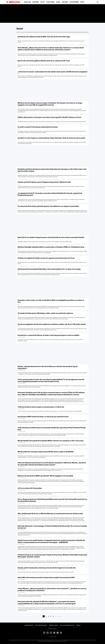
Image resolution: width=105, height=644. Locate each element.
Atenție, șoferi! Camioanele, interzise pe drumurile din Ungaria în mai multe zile (47, 568)
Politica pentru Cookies (41, 625)
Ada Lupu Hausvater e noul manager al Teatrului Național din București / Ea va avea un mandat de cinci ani (52, 527)
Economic (36, 2)
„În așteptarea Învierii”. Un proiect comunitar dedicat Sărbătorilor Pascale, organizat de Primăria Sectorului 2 (50, 194)
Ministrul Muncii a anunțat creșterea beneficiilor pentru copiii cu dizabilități (46, 452)
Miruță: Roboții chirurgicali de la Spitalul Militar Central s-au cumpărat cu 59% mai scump (51, 441)
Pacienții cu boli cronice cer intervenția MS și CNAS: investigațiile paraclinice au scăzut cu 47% (51, 301)
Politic (43, 2)
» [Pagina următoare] (58, 616)
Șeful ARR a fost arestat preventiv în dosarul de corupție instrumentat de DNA (46, 577)
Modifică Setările (52, 629)
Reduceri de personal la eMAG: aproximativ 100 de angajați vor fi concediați (45, 476)
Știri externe (50, 2)
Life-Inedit (65, 2)
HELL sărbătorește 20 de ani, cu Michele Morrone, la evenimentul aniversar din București (50, 514)
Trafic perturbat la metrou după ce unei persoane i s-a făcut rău (41, 407)
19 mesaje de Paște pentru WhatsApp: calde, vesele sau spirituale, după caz (45, 313)
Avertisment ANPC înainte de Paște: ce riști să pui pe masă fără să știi (43, 417)
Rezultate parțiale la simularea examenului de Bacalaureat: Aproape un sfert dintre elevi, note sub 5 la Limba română (52, 170)
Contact (78, 625)
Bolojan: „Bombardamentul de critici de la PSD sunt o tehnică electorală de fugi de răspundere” (48, 367)
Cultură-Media (74, 2)
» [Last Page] (61, 616)
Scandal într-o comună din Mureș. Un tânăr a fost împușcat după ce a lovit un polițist (48, 335)
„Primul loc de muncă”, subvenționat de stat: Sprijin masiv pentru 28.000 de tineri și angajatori (52, 72)
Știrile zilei (27, 2)
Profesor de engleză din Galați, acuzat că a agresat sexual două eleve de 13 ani (46, 258)
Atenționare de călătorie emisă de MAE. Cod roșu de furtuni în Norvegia (44, 37)
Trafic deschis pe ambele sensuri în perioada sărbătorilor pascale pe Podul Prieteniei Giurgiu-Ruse (52, 429)
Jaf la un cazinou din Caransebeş (30, 488)
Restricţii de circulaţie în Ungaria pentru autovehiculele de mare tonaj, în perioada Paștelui (51, 237)
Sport (82, 2)
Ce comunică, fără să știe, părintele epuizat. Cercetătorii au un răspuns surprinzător (48, 206)
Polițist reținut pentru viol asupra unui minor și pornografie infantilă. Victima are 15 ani (49, 117)
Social (58, 2)
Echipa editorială (29, 625)
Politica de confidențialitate (67, 625)
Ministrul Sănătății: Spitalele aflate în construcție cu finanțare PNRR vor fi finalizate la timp (51, 247)
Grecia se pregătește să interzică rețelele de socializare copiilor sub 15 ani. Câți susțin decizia (52, 324)
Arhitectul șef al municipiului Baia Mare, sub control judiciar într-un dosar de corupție (49, 269)
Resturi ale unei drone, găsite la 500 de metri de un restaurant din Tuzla (44, 61)
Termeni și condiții (53, 625)
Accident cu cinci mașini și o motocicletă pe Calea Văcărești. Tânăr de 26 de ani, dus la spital (51, 138)
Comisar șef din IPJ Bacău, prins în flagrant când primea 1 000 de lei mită (44, 182)
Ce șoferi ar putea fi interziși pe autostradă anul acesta (38, 127)
